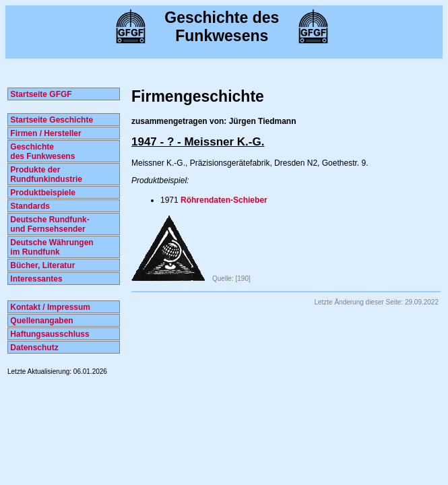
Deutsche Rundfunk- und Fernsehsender (49, 224)
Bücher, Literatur (41, 265)
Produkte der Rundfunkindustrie (45, 174)
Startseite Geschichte (51, 120)
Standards (29, 206)
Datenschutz (33, 348)
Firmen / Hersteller (45, 133)
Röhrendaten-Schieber (224, 200)
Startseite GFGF (40, 94)
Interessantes (35, 279)
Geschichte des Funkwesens (41, 152)
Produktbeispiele (42, 193)
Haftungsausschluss (49, 334)
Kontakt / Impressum (49, 307)
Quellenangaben (41, 321)
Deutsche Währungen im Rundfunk (51, 247)
